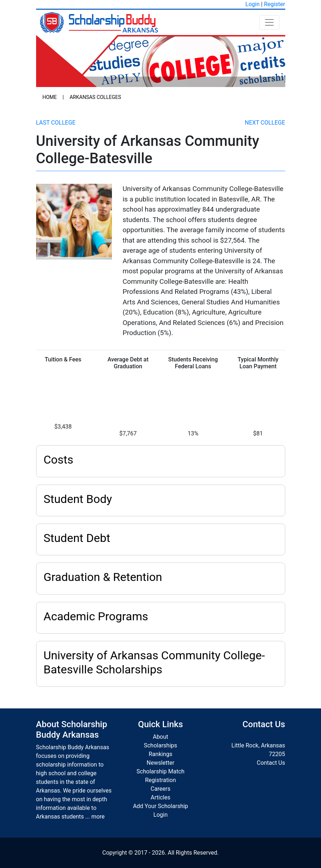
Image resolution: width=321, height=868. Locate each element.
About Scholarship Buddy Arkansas (72, 730)
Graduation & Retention (103, 577)
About (160, 737)
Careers (160, 789)
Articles (160, 797)
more (98, 817)
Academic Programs (96, 616)
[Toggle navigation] (269, 22)
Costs (59, 460)
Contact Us (271, 763)
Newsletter (160, 763)
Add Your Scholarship (160, 806)
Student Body (78, 499)
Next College (265, 123)
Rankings (160, 754)
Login (253, 4)
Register (275, 4)
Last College (56, 123)
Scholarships (160, 745)
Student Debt (77, 538)
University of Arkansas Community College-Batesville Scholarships (154, 662)
